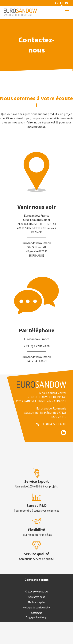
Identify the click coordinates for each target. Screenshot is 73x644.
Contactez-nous (36, 580)
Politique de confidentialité (37, 608)
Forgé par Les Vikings (37, 617)
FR (62, 3)
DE (67, 3)
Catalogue (37, 613)
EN (57, 3)
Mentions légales (37, 602)
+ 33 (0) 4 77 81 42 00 (53, 424)
